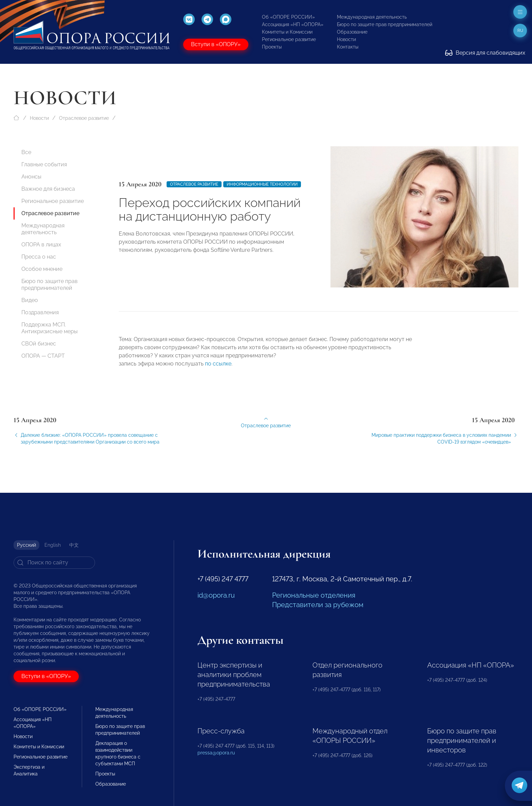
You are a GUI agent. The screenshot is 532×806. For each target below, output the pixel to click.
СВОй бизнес (39, 344)
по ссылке (218, 369)
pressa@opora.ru (216, 753)
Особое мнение (42, 269)
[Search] (54, 563)
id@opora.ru (216, 595)
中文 (74, 545)
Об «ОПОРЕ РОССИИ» (288, 17)
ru (520, 31)
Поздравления (40, 312)
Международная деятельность (372, 17)
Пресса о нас (39, 257)
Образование (352, 32)
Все (26, 152)
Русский (26, 545)
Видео (30, 300)
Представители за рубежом (318, 605)
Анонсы (31, 177)
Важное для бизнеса (48, 189)
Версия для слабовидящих (485, 53)
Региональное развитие (289, 39)
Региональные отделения (314, 595)
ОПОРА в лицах (41, 245)
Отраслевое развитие (84, 118)
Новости (346, 39)
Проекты (272, 47)
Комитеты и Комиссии (287, 32)
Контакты (348, 47)
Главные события (44, 164)
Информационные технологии (262, 184)
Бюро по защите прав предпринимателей (385, 24)
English (53, 545)
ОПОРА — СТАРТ (43, 356)
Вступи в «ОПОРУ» (216, 44)
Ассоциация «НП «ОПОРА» (293, 24)
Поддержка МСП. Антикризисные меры (50, 328)
